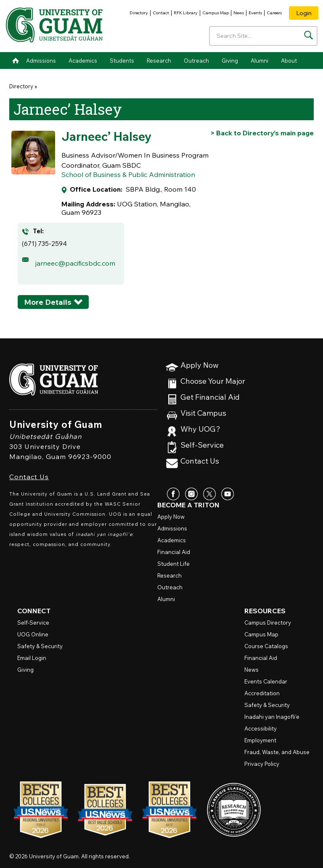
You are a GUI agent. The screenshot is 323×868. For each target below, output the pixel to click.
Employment (260, 740)
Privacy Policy (262, 764)
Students (122, 61)
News (239, 13)
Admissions (41, 61)
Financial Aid (174, 552)
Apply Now (200, 365)
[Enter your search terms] (263, 36)
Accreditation (262, 693)
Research (159, 61)
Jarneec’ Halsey (107, 136)
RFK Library (186, 13)
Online (33, 634)
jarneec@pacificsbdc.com (75, 263)
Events (255, 13)
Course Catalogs (266, 646)
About (289, 61)
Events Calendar (266, 681)
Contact (161, 13)
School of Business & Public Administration (128, 174)
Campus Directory (268, 623)
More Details (48, 302)
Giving (230, 61)
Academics (83, 61)
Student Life (173, 564)
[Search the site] (308, 35)
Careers (274, 13)
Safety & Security (40, 646)
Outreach (196, 61)
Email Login (32, 658)
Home (16, 61)
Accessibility (261, 728)
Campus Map (216, 13)
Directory (139, 13)
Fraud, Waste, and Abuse (277, 752)
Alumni (259, 61)
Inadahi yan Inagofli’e (272, 717)
